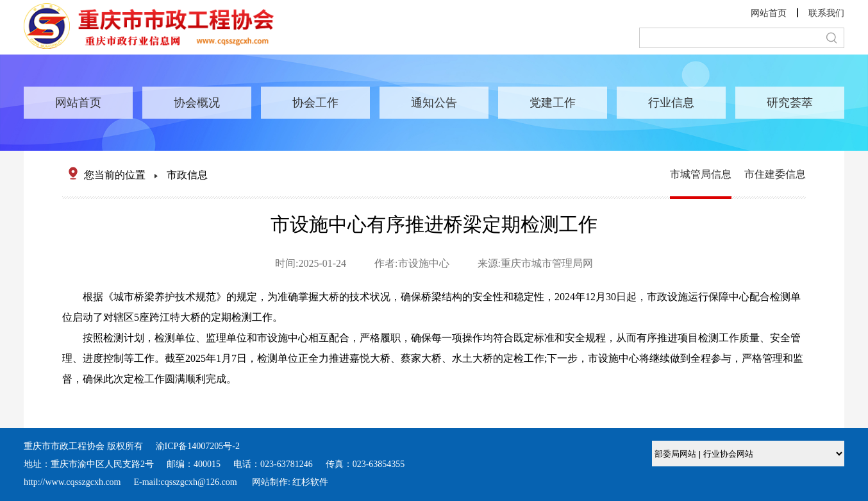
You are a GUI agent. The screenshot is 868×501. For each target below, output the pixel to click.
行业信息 (671, 103)
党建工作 (553, 103)
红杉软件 (310, 482)
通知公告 (434, 103)
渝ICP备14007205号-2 (198, 446)
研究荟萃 (790, 103)
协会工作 (315, 103)
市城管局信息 (701, 174)
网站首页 (769, 13)
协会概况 (197, 103)
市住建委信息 (775, 174)
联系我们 (826, 13)
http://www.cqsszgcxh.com (72, 482)
